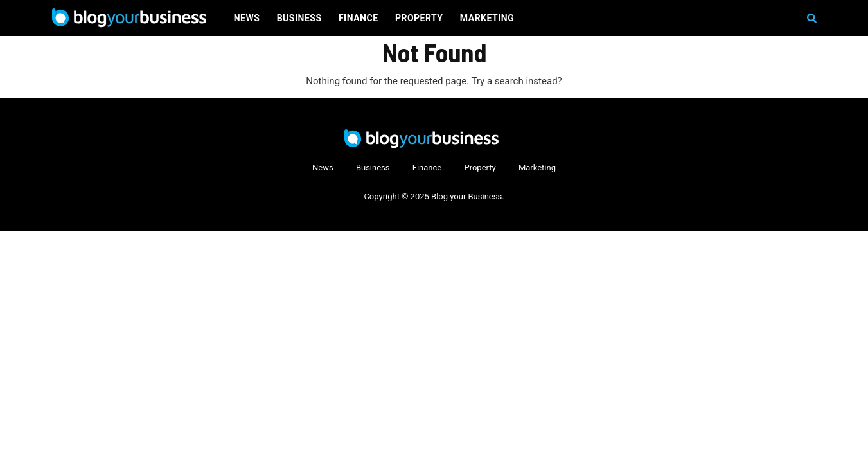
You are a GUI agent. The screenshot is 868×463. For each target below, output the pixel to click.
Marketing (487, 18)
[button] (812, 18)
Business (299, 18)
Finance (359, 18)
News (247, 18)
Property (419, 18)
